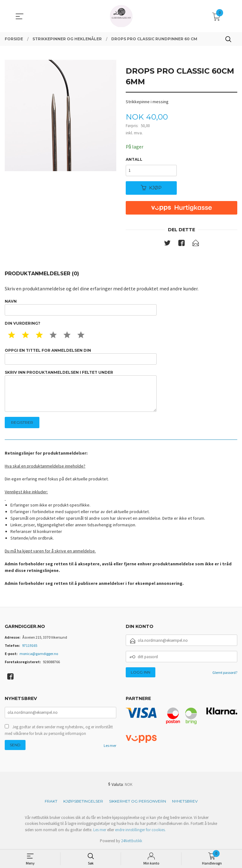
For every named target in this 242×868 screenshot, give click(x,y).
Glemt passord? (225, 672)
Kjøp (151, 188)
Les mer (110, 745)
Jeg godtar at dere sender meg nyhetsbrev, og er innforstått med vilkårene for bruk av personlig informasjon (59, 730)
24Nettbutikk (132, 841)
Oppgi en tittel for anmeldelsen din (81, 356)
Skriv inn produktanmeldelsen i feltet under (81, 391)
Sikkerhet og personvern (138, 801)
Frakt (51, 801)
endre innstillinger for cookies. (140, 830)
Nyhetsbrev (185, 801)
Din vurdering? (23, 323)
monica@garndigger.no (39, 654)
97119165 (30, 645)
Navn (81, 307)
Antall (134, 159)
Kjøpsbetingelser (83, 801)
